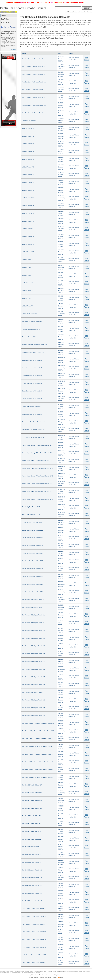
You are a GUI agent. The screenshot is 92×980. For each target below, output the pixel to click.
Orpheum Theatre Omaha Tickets (23, 8)
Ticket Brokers (6, 23)
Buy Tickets (5, 19)
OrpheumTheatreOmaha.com (45, 975)
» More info (13, 49)
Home (3, 15)
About (36, 977)
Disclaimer (48, 977)
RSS (62, 977)
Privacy (55, 977)
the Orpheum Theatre (51, 971)
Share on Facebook (10, 27)
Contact (41, 977)
